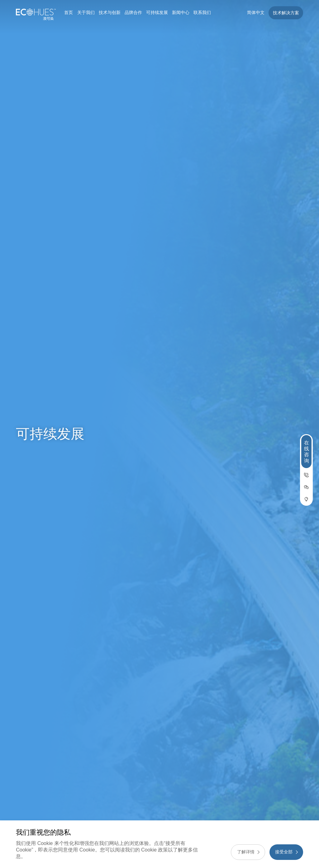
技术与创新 (110, 12)
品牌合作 (133, 12)
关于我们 (86, 12)
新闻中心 (181, 12)
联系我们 (202, 12)
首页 (69, 12)
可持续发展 (157, 12)
